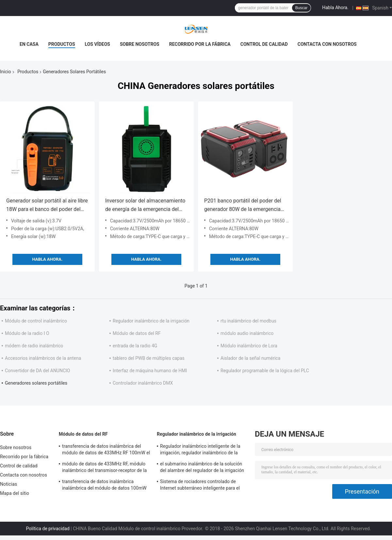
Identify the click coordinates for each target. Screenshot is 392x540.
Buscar (301, 8)
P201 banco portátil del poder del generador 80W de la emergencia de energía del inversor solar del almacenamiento (243, 206)
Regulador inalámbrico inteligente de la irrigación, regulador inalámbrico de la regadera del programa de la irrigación (200, 450)
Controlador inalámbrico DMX (143, 383)
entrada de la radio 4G (135, 346)
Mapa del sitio (15, 493)
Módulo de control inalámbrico (36, 321)
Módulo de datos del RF (137, 333)
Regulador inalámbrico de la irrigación (151, 321)
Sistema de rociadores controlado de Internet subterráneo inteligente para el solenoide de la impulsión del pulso (200, 486)
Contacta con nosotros (327, 44)
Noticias (8, 484)
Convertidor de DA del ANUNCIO (38, 371)
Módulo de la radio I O (27, 333)
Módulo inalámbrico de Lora (249, 346)
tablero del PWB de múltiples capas (149, 358)
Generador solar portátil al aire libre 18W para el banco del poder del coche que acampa (47, 206)
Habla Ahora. (335, 8)
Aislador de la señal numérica (250, 358)
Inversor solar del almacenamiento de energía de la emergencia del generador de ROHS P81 (145, 206)
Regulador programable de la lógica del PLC (265, 371)
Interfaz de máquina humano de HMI (150, 371)
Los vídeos (98, 44)
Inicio (6, 72)
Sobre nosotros (140, 44)
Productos (62, 44)
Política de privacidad (48, 529)
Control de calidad (264, 44)
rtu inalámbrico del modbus (248, 321)
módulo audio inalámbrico (247, 333)
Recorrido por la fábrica (200, 44)
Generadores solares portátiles (36, 383)
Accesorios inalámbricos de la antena (43, 358)
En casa (29, 44)
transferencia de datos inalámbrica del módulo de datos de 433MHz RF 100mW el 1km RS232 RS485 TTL (106, 450)
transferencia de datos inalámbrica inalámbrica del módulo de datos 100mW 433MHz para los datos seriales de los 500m (104, 486)
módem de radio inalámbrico (34, 346)
